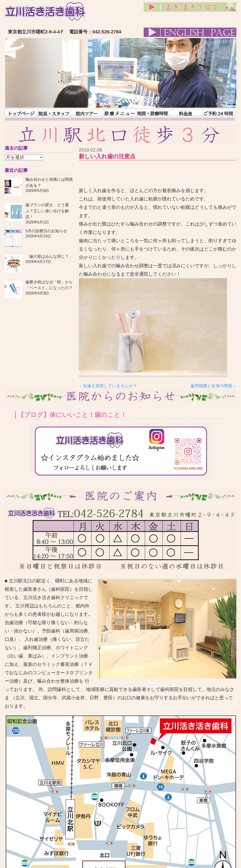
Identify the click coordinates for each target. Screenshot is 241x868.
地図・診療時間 (153, 115)
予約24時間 (219, 115)
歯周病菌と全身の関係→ (213, 386)
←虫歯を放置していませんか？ (108, 386)
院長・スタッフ (54, 115)
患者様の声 (120, 115)
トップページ (21, 115)
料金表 (186, 115)
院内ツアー (87, 115)
